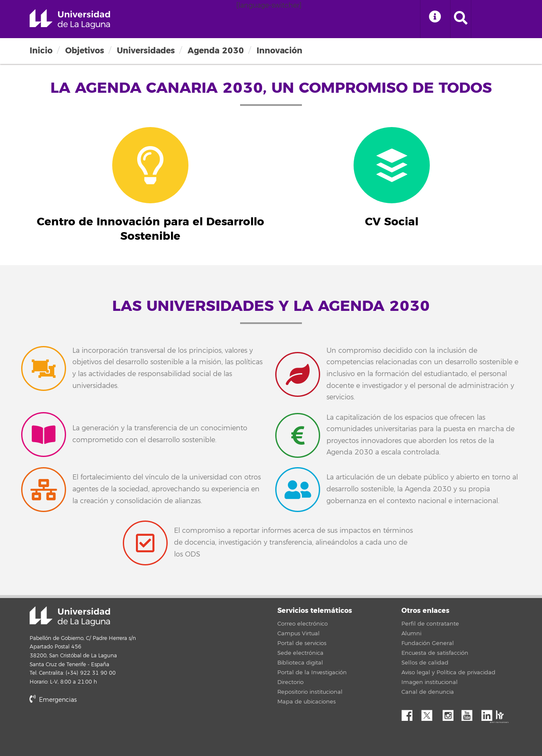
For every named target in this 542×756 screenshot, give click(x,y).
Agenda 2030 (216, 51)
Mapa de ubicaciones (307, 702)
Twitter (430, 713)
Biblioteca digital (300, 663)
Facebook (410, 713)
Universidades (146, 51)
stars (93, 729)
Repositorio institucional (310, 692)
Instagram (450, 713)
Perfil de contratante (430, 624)
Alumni (411, 634)
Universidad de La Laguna (70, 19)
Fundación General (428, 643)
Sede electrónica (300, 653)
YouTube (470, 713)
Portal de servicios (302, 643)
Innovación (279, 51)
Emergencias (53, 700)
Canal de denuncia (428, 692)
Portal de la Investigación (312, 673)
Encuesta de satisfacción (435, 653)
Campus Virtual (299, 634)
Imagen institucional (430, 682)
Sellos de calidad (425, 663)
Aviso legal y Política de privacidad (448, 673)
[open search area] (461, 19)
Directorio (290, 682)
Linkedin (490, 713)
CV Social (392, 222)
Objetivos (85, 51)
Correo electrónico (303, 624)
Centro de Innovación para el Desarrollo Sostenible (151, 229)
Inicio (41, 51)
